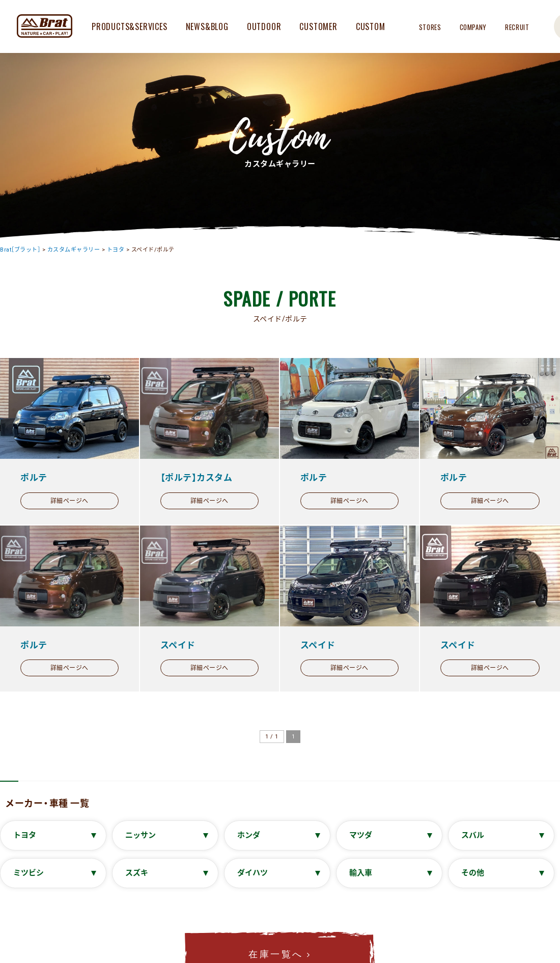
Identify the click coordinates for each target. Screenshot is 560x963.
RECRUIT (517, 27)
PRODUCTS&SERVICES (130, 26)
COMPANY (473, 27)
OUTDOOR (264, 26)
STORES (430, 27)
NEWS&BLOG (207, 26)
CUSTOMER (318, 26)
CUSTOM (371, 26)
